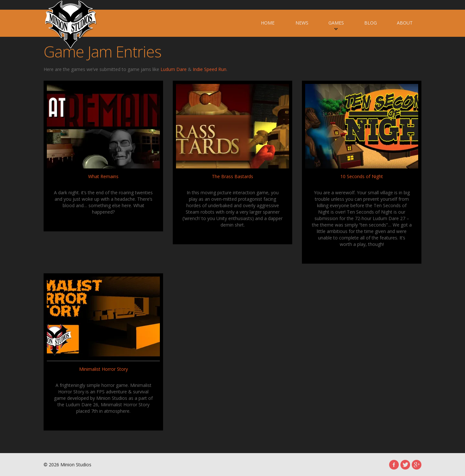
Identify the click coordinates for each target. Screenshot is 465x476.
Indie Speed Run (210, 69)
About (405, 23)
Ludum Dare (174, 69)
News (302, 23)
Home (268, 23)
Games (336, 25)
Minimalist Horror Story (103, 369)
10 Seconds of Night (362, 176)
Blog (371, 23)
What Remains (103, 176)
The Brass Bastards (232, 176)
